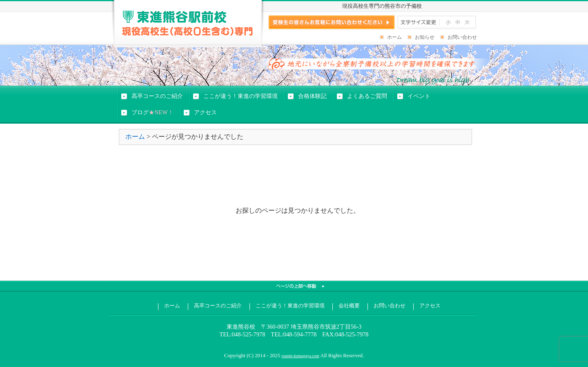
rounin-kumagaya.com (300, 356)
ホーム (394, 37)
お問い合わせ (462, 37)
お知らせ (425, 37)
